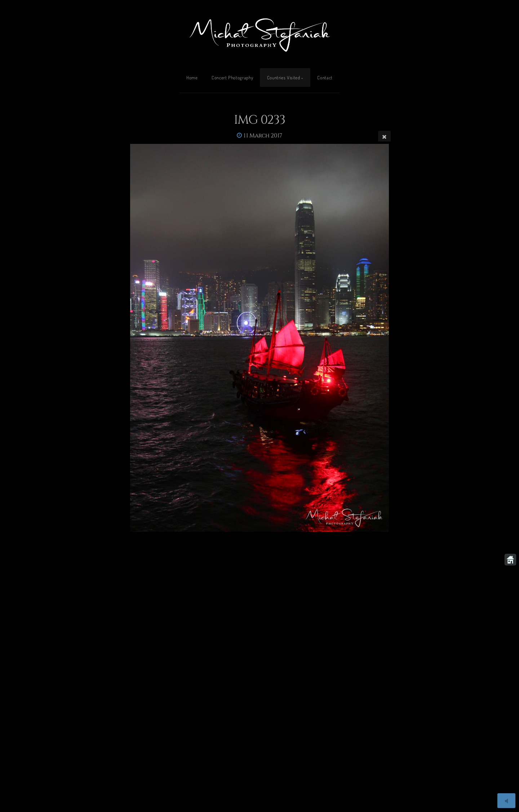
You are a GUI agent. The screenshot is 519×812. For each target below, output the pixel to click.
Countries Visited (284, 78)
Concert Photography (232, 78)
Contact (325, 78)
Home (192, 78)
